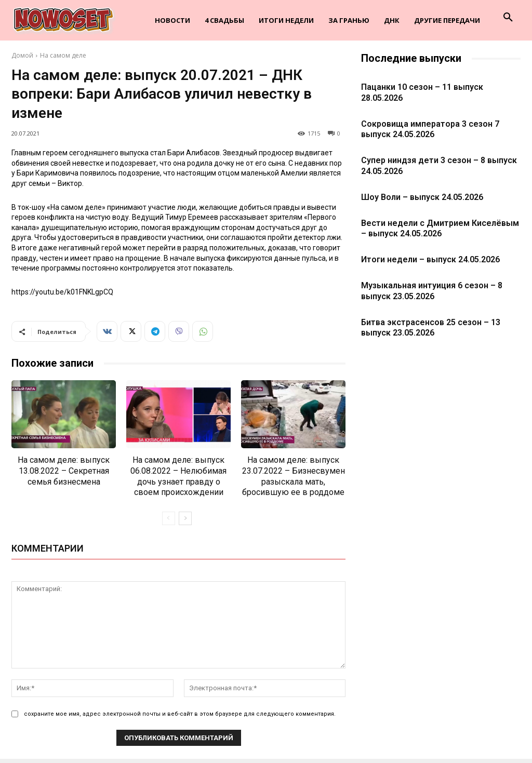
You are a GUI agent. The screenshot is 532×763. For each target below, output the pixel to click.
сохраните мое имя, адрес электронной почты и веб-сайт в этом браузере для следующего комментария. (180, 714)
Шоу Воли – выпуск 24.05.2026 (422, 197)
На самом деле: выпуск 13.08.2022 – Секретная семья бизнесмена (64, 471)
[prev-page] (169, 518)
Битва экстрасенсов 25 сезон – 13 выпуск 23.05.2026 (431, 328)
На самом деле (63, 55)
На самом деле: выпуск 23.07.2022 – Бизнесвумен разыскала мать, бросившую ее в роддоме (294, 476)
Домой (22, 55)
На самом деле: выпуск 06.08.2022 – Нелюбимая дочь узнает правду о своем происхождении (178, 476)
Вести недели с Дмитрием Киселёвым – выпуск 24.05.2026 (440, 229)
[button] (508, 18)
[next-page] (185, 518)
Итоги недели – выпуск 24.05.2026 (430, 259)
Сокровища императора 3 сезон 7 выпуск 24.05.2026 (430, 129)
